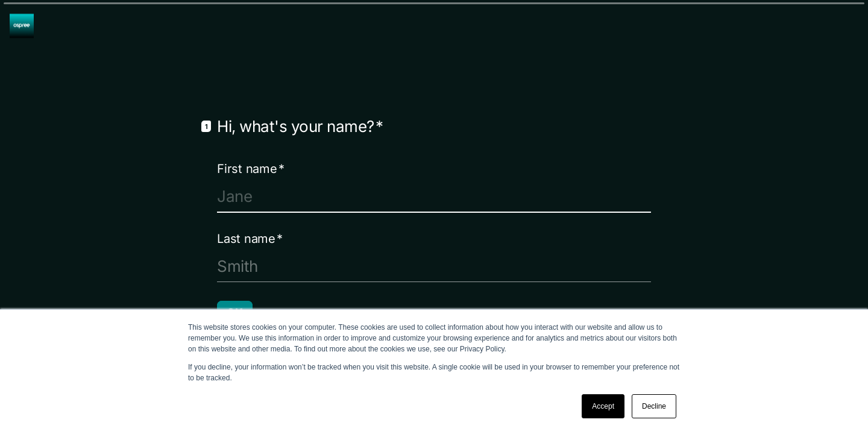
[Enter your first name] (434, 196)
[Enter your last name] (434, 266)
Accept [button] (603, 406)
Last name (250, 238)
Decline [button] (654, 406)
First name (250, 168)
